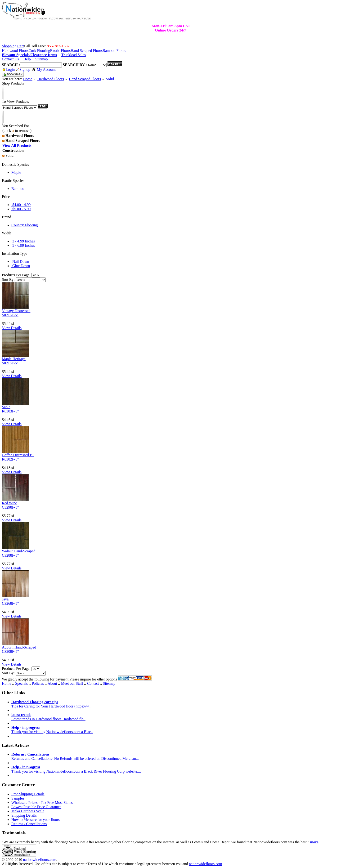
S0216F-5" (10, 315)
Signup (23, 69)
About (52, 683)
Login (9, 69)
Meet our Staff (72, 683)
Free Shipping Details (28, 794)
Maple (16, 172)
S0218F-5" (10, 363)
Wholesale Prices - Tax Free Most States (42, 803)
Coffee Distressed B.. (18, 455)
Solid (110, 79)
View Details (12, 328)
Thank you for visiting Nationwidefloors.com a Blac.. (52, 730)
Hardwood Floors (51, 79)
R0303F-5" (10, 411)
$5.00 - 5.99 (21, 209)
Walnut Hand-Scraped (19, 551)
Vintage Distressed (16, 311)
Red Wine (9, 503)
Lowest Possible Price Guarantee (36, 807)
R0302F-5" (10, 459)
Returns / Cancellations (29, 824)
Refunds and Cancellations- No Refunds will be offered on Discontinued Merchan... (75, 756)
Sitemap (109, 683)
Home (28, 79)
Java (5, 599)
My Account (44, 69)
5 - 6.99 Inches (23, 245)
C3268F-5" (10, 603)
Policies (38, 683)
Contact (93, 683)
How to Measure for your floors (36, 820)
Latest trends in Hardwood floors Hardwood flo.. (48, 717)
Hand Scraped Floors (85, 79)
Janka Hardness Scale (28, 811)
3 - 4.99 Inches (23, 241)
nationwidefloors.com (40, 860)
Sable (6, 407)
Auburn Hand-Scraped (19, 647)
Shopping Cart (13, 46)
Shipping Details (24, 815)
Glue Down (21, 266)
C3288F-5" (10, 555)
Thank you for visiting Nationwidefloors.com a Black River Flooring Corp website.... (76, 769)
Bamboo (18, 189)
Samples (18, 798)
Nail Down (20, 262)
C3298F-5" (10, 507)
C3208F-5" (10, 651)
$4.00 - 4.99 (21, 205)
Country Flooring (25, 225)
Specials (21, 683)
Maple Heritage (14, 359)
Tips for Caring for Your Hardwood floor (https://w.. (51, 704)
